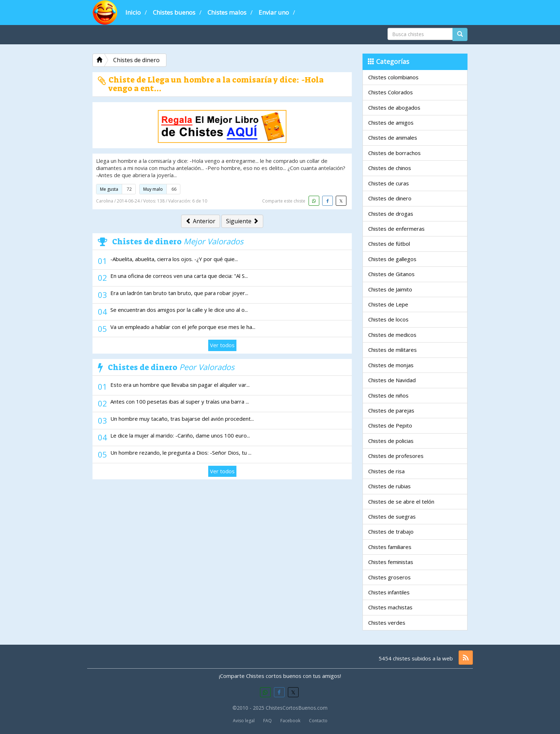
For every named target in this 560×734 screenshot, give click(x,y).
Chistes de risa (386, 471)
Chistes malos (227, 12)
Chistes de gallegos (392, 259)
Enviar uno (274, 12)
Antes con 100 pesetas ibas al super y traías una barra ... (180, 401)
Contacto (318, 721)
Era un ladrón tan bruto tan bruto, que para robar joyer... (179, 293)
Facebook (290, 721)
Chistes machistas (390, 607)
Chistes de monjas (391, 365)
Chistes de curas (389, 183)
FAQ (267, 721)
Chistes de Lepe (388, 304)
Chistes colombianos (393, 77)
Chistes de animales (393, 138)
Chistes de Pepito (390, 425)
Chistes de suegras (392, 516)
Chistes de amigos (391, 123)
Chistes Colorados (391, 92)
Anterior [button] (201, 221)
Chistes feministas (391, 562)
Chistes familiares (390, 547)
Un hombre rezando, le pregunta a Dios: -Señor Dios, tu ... (181, 453)
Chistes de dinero (390, 198)
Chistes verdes (387, 623)
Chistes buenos (174, 12)
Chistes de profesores (396, 456)
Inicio (133, 12)
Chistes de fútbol (389, 244)
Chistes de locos (388, 319)
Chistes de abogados (394, 108)
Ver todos (222, 345)
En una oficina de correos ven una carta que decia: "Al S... (179, 276)
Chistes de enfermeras (396, 229)
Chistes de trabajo (391, 531)
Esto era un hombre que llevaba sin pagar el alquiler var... (180, 385)
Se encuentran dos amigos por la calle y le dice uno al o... (179, 310)
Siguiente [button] (242, 221)
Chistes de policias (391, 441)
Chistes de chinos (390, 168)
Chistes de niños (388, 395)
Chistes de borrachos (394, 153)
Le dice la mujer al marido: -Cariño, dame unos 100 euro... (180, 435)
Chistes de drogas (391, 214)
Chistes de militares (392, 350)
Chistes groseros (389, 577)
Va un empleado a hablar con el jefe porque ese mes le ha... (183, 327)
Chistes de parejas (391, 410)
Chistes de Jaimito (390, 289)
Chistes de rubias (389, 486)
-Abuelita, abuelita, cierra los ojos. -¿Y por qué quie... (174, 259)
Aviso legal (244, 721)
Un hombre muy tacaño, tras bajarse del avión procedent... (182, 419)
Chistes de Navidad (392, 380)
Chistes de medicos (392, 335)
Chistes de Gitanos (391, 274)
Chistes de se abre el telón (401, 501)
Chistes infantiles (389, 592)
